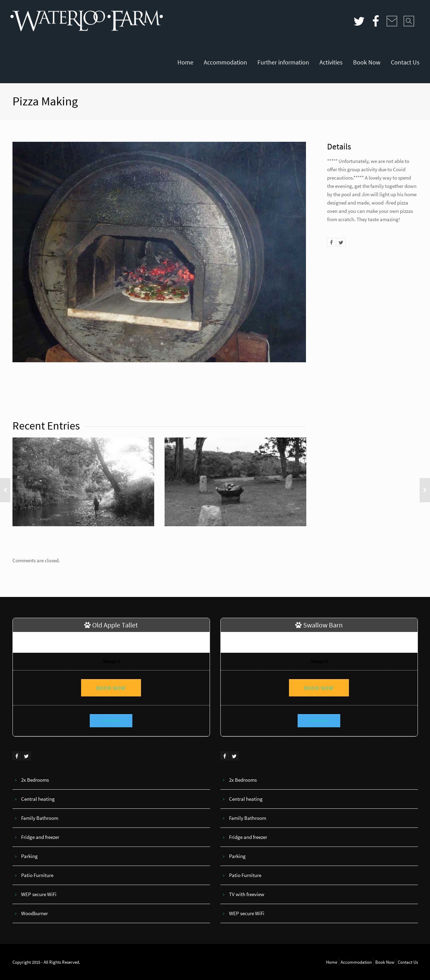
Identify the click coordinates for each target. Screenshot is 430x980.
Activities (331, 62)
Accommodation (225, 62)
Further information (283, 62)
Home (185, 62)
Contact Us (405, 62)
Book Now (367, 62)
